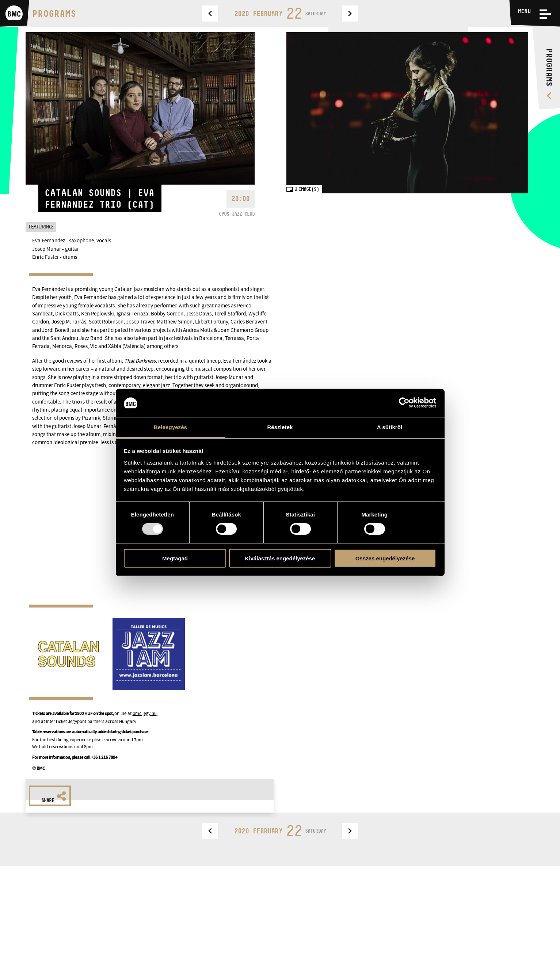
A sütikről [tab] (390, 427)
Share (54, 797)
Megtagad (175, 558)
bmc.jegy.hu (145, 713)
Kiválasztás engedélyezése (280, 558)
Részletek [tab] (280, 427)
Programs (54, 13)
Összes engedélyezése (385, 558)
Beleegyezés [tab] (170, 427)
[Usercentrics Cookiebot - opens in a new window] (404, 403)
